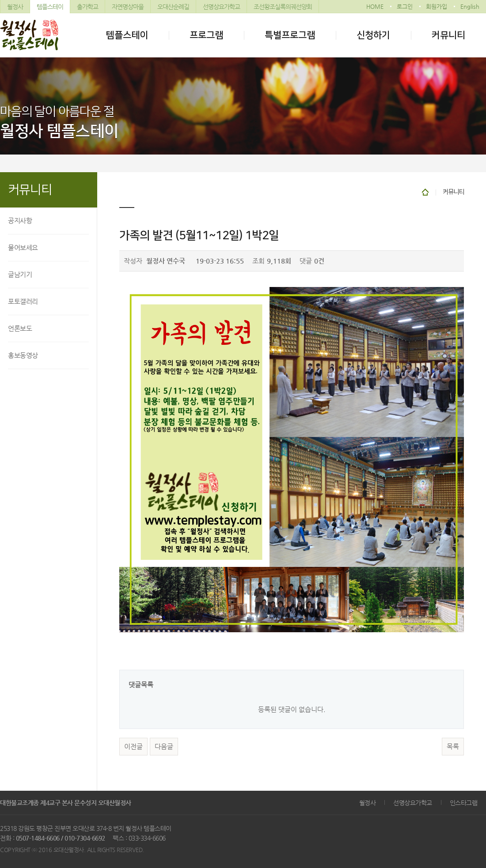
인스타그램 (464, 803)
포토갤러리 (23, 301)
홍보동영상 (23, 355)
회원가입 (437, 6)
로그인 (405, 6)
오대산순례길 (173, 7)
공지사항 (20, 221)
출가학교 (87, 7)
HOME (375, 6)
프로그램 (206, 35)
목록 (453, 747)
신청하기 (373, 35)
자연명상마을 (128, 7)
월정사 (15, 7)
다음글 (164, 747)
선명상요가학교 (221, 7)
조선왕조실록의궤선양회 (283, 7)
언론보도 (20, 328)
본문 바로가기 (0, 0)
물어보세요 (23, 247)
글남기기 (20, 274)
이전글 (133, 747)
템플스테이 (50, 7)
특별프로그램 (290, 35)
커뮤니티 (448, 35)
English (470, 6)
